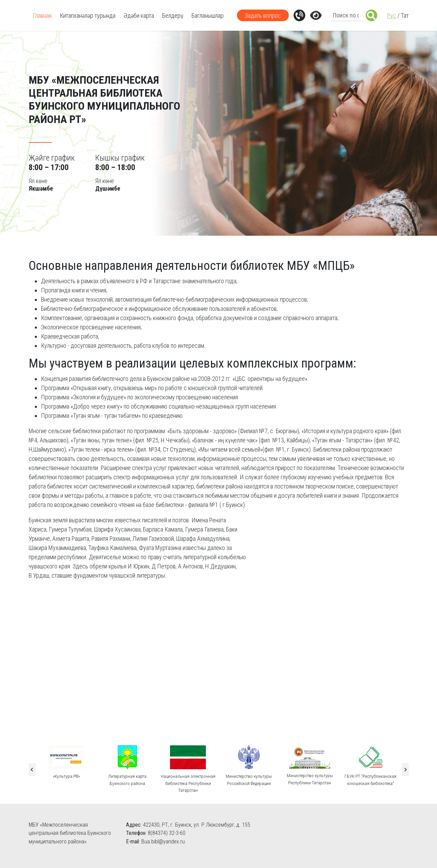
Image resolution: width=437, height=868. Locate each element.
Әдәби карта (139, 16)
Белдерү (173, 16)
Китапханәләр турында (88, 16)
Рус (392, 16)
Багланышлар (208, 16)
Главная (42, 16)
